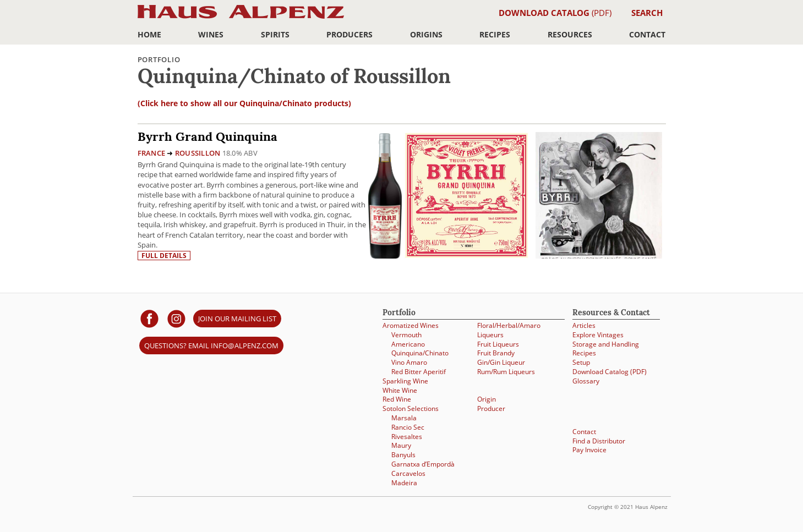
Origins (426, 34)
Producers (349, 34)
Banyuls (403, 455)
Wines (211, 34)
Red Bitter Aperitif (419, 372)
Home (149, 34)
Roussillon (198, 153)
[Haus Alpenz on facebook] (149, 318)
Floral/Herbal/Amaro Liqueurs (509, 330)
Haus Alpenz (241, 18)
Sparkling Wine (405, 381)
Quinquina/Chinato (420, 353)
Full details (164, 256)
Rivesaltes (407, 437)
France (152, 153)
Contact (647, 34)
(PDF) (555, 13)
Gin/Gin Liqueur (501, 362)
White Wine (400, 390)
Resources (570, 34)
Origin (487, 399)
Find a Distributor (599, 441)
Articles (584, 325)
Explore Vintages (598, 335)
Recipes (495, 34)
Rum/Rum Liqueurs (506, 372)
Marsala (404, 418)
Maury (401, 445)
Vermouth (406, 335)
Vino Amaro (409, 362)
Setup (581, 362)
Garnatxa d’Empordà (423, 464)
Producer (491, 408)
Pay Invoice (589, 450)
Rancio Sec (408, 427)
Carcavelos (408, 473)
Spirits (275, 34)
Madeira (404, 483)
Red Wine (397, 399)
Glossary (586, 381)
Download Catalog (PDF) (610, 372)
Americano (408, 344)
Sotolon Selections (411, 408)
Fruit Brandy (496, 353)
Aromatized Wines (411, 325)
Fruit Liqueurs (498, 344)
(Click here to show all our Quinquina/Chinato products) (244, 103)
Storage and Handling (606, 344)
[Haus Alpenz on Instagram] (176, 318)
